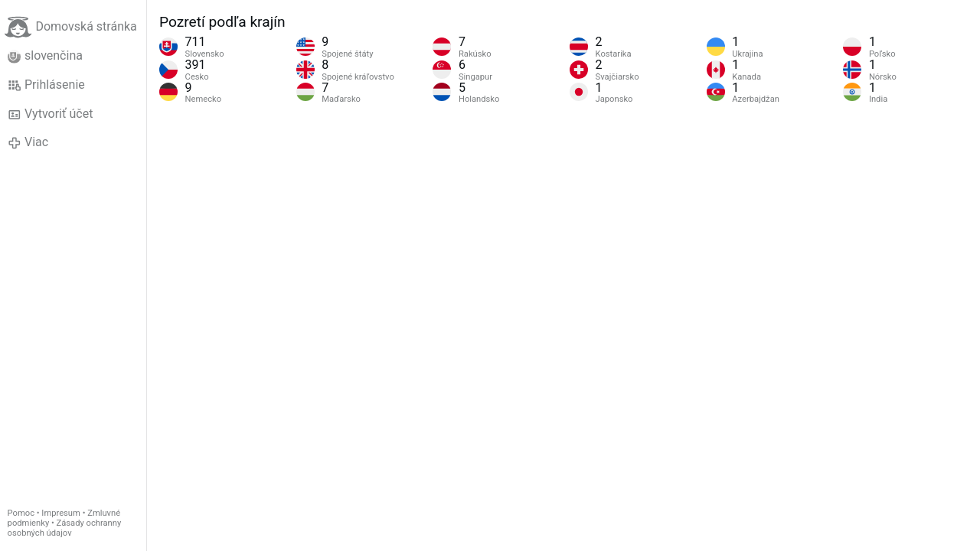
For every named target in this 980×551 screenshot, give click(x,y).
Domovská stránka (70, 27)
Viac (28, 142)
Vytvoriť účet (51, 114)
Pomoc (21, 513)
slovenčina (45, 56)
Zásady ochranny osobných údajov (65, 528)
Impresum (61, 513)
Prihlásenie (46, 85)
